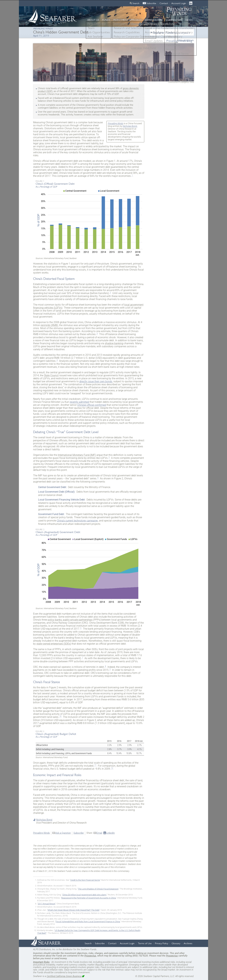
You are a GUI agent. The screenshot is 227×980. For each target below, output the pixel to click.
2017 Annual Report (47, 904)
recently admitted (79, 402)
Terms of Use (145, 943)
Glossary (176, 943)
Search (136, 3)
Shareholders (154, 20)
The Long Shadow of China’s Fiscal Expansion (98, 889)
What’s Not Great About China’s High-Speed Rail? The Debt (73, 910)
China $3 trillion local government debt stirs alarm (84, 895)
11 (95, 765)
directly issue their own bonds (96, 381)
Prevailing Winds (186, 40)
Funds (106, 20)
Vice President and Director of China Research (61, 823)
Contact (164, 3)
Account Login (179, 3)
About (93, 20)
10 (60, 716)
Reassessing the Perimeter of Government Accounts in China (89, 898)
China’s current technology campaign (77, 521)
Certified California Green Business (64, 976)
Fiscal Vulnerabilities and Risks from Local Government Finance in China (88, 922)
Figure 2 (40, 529)
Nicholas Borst (130, 126)
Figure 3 (40, 731)
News (189, 20)
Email (99, 833)
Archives (188, 943)
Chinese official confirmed (92, 405)
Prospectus (90, 956)
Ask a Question (63, 833)
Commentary (174, 20)
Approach (127, 20)
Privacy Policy (162, 943)
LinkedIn (192, 3)
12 (112, 768)
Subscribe (151, 3)
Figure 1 (40, 181)
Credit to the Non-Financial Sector (85, 880)
